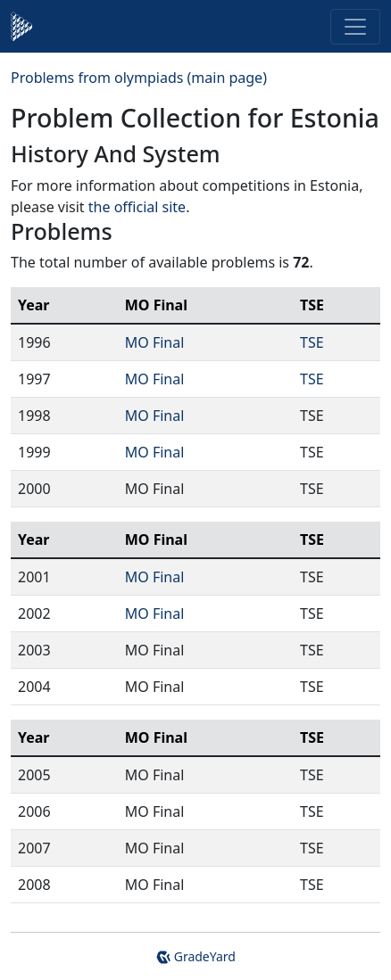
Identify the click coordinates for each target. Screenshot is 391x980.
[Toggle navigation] (355, 27)
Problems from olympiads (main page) (139, 78)
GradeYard (195, 956)
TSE (312, 342)
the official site (137, 207)
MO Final (155, 342)
